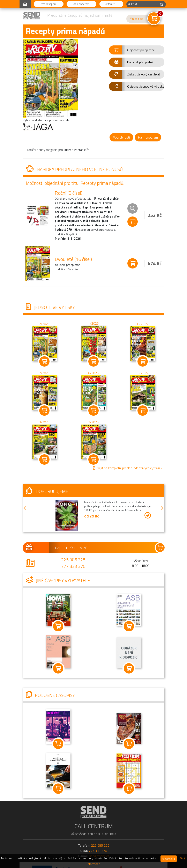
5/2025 (143, 373)
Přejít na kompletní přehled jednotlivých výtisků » (128, 468)
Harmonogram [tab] (148, 137)
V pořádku (169, 859)
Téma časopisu (48, 4)
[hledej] (162, 4)
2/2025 (93, 422)
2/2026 (44, 324)
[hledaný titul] (142, 4)
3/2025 (44, 422)
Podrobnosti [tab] (121, 137)
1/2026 (93, 323)
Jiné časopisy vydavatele (58, 581)
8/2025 (143, 324)
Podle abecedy (81, 4)
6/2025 (93, 373)
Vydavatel (110, 4)
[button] (137, 50)
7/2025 (44, 373)
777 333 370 (73, 566)
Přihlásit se (136, 19)
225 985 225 (73, 560)
